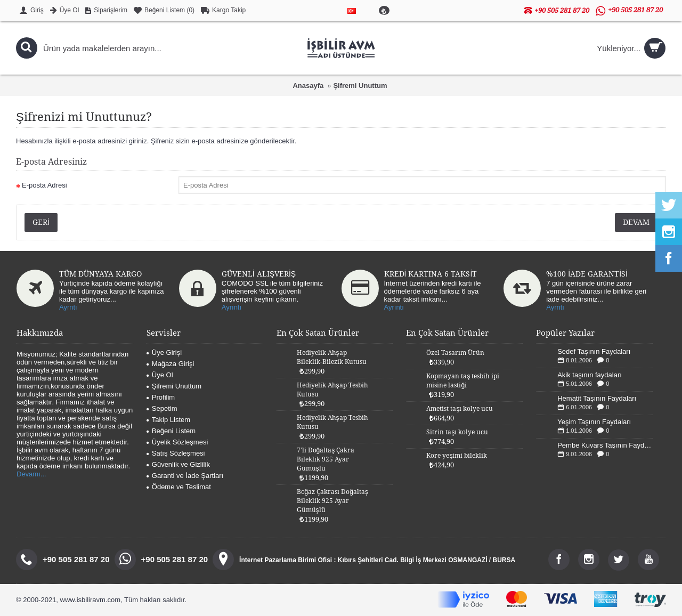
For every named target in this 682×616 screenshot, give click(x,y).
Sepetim (162, 408)
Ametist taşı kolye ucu (460, 409)
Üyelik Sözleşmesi (177, 442)
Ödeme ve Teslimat (179, 487)
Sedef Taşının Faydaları (594, 351)
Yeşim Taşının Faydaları (594, 422)
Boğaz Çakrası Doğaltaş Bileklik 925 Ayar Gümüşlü (332, 501)
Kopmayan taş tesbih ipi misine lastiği (463, 381)
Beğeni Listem (171, 431)
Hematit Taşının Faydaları (597, 398)
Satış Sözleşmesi (176, 453)
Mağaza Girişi (170, 364)
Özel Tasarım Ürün (455, 353)
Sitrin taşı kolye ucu (457, 432)
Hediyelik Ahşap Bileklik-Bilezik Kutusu (332, 357)
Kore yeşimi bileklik (457, 456)
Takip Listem (168, 420)
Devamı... (31, 474)
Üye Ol (160, 375)
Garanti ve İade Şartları (185, 476)
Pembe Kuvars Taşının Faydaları (605, 445)
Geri (41, 222)
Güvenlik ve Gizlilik (178, 464)
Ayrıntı (232, 307)
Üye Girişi (164, 352)
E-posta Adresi (44, 185)
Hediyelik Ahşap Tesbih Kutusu (332, 390)
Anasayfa (308, 86)
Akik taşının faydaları (590, 375)
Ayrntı (68, 307)
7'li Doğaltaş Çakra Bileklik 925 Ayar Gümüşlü (326, 459)
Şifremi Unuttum (360, 86)
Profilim (161, 397)
